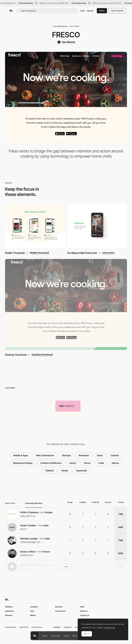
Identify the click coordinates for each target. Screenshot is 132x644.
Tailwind (49, 471)
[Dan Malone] (66, 42)
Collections (10, 611)
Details (66, 636)
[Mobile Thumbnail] (35, 226)
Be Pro (102, 11)
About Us (84, 611)
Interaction (109, 253)
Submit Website (117, 11)
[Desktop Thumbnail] (66, 304)
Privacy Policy (37, 627)
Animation (84, 455)
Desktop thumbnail (42, 355)
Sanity (65, 471)
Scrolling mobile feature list (82, 253)
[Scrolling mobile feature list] (97, 226)
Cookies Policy (11, 627)
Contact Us (85, 615)
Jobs (32, 611)
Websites (9, 607)
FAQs (82, 607)
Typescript (81, 471)
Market (33, 615)
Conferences (60, 611)
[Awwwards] (11, 11)
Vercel (87, 463)
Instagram (68, 627)
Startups (66, 455)
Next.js (115, 463)
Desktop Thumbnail (16, 355)
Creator (45, 636)
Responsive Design (23, 463)
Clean (100, 455)
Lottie (101, 463)
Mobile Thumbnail (15, 253)
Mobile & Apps (21, 455)
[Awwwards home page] (35, 636)
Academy (34, 607)
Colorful (115, 455)
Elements (76, 636)
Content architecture (51, 463)
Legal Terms (24, 627)
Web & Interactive (45, 455)
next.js (73, 463)
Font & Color (56, 636)
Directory (59, 607)
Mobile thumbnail (39, 253)
